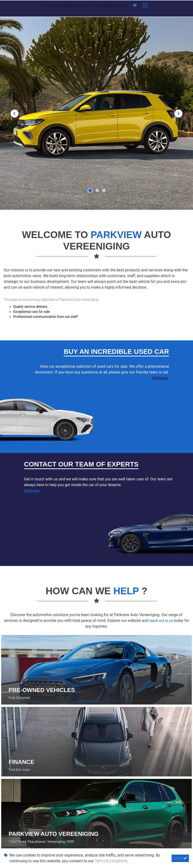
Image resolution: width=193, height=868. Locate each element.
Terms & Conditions (111, 861)
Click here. (160, 378)
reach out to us (161, 621)
